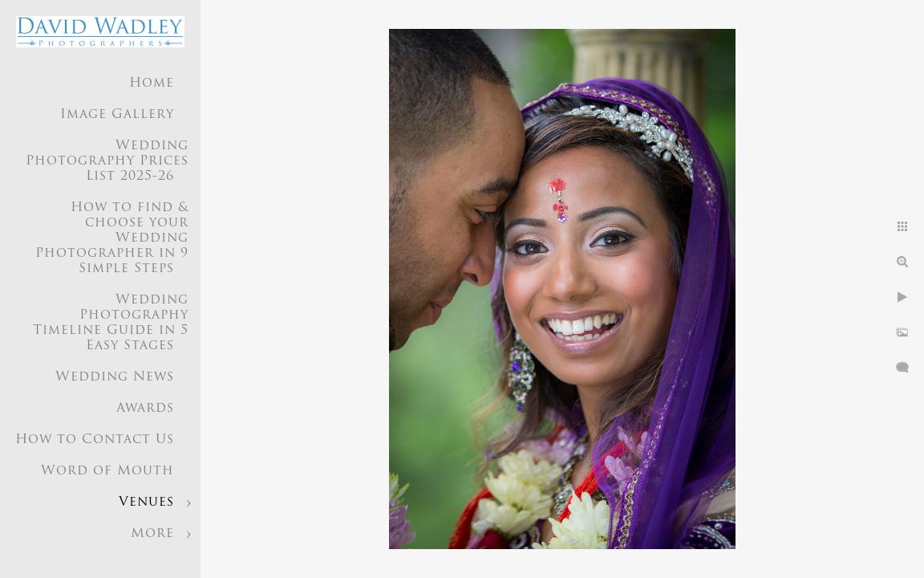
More (152, 534)
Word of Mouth (107, 471)
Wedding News (115, 377)
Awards (145, 409)
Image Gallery (117, 115)
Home (152, 83)
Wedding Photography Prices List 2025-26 (107, 161)
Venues (146, 503)
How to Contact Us (95, 440)
